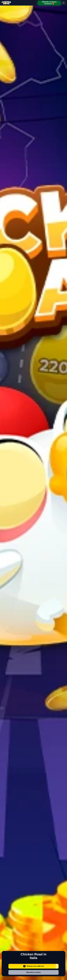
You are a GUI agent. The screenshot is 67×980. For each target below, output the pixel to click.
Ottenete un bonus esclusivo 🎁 (49, 3)
